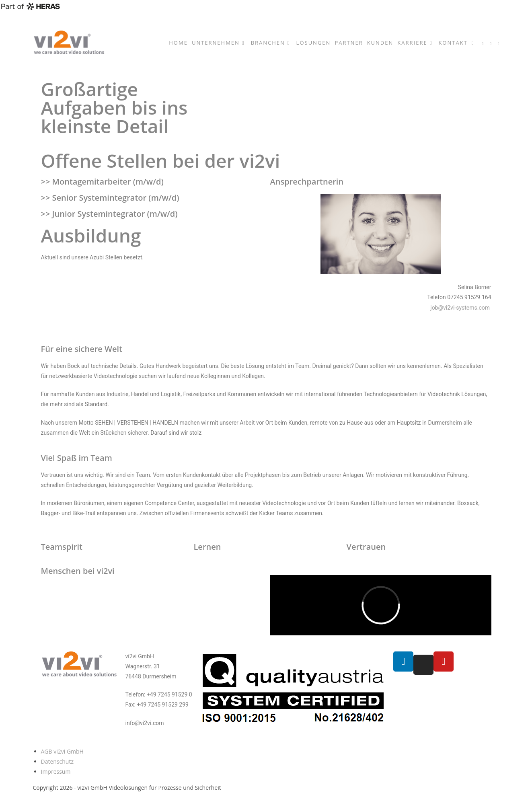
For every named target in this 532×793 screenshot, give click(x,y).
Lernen (207, 547)
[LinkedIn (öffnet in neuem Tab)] (483, 44)
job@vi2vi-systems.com (461, 308)
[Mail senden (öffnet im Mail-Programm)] (499, 44)
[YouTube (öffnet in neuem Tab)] (491, 44)
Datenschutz (57, 761)
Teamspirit (62, 547)
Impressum (56, 771)
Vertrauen (366, 547)
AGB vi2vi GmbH (62, 751)
